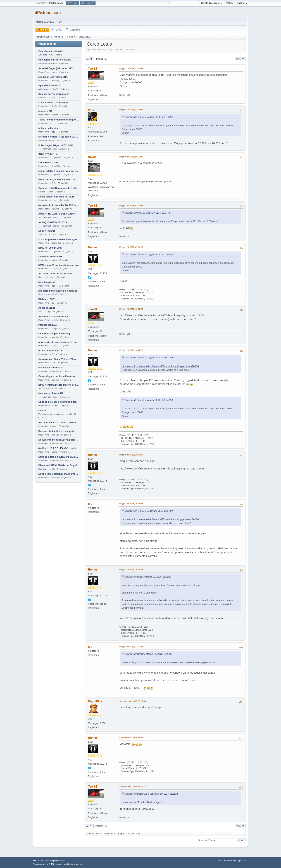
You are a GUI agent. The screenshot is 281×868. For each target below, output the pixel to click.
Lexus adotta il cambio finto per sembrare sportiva (59, 171)
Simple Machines (57, 861)
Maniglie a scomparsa (51, 368)
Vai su (89, 826)
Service (42, 192)
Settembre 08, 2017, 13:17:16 (133, 786)
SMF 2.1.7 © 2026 (41, 861)
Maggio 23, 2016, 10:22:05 (131, 350)
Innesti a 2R (45, 111)
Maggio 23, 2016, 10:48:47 (131, 569)
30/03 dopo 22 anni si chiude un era (58, 265)
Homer (93, 247)
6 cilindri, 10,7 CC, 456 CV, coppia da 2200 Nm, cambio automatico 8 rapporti (59, 448)
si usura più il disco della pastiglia (58, 239)
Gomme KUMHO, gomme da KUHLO (59, 188)
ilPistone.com (48, 12)
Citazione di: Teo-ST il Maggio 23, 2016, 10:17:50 (149, 358)
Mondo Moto (44, 115)
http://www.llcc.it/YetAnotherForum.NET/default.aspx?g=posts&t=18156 (162, 315)
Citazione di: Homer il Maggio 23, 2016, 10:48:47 (148, 654)
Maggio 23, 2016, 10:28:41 (131, 504)
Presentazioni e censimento (51, 414)
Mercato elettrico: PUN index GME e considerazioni (59, 137)
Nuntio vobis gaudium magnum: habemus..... (59, 474)
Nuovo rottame (47, 231)
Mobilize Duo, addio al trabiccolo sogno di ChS (59, 179)
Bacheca (42, 98)
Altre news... (44, 89)
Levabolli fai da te (48, 162)
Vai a (200, 840)
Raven (92, 157)
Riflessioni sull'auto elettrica (54, 60)
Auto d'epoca (44, 234)
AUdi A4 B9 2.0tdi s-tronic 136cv (57, 214)
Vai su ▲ (244, 861)
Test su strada (45, 149)
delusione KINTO (48, 154)
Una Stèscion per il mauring (54, 333)
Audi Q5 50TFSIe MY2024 (53, 222)
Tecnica (42, 294)
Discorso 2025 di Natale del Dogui (58, 465)
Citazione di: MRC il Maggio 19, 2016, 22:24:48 (147, 213)
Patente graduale (48, 325)
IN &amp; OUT (46, 299)
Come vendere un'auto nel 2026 (56, 197)
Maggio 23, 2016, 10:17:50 (131, 309)
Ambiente (43, 55)
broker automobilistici (51, 351)
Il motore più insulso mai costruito (58, 291)
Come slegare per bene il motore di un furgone (59, 376)
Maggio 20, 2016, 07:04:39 (131, 247)
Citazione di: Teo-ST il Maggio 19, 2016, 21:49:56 (149, 117)
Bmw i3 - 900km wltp (50, 248)
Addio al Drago (47, 308)
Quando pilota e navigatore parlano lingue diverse (59, 457)
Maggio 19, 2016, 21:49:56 (131, 69)
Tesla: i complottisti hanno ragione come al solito (59, 120)
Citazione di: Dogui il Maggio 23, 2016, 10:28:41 (148, 577)
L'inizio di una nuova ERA (53, 77)
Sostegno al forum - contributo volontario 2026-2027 (59, 274)
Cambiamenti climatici (51, 51)
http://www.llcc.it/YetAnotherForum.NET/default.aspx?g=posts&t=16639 (162, 468)
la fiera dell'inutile (48, 128)
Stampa (240, 59)
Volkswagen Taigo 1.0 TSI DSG (56, 145)
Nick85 (42, 410)
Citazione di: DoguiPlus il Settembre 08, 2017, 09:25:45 (152, 794)
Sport (41, 311)
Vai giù (90, 59)
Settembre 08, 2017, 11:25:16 (133, 738)
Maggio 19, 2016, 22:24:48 (131, 110)
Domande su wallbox (50, 256)
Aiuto (220, 861)
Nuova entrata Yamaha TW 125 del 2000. (59, 205)
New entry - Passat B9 (51, 393)
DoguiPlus (95, 701)
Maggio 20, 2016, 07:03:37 (131, 206)
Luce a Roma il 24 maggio (53, 103)
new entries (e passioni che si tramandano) (59, 342)
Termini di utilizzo (231, 861)
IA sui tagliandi (47, 282)
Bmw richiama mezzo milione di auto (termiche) (59, 385)
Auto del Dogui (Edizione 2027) (56, 68)
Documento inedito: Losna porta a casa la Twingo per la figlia (59, 431)
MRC (91, 110)
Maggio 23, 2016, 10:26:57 (131, 455)
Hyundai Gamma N (49, 85)
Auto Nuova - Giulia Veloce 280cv (57, 359)
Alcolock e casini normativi (54, 316)
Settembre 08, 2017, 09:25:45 (133, 701)
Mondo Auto (44, 72)
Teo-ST (93, 69)
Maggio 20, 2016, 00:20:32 (131, 157)
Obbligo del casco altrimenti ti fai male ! (59, 402)
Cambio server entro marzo (54, 94)
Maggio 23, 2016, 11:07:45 (131, 647)
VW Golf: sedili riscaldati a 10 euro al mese (59, 423)
